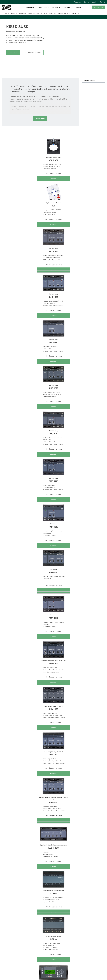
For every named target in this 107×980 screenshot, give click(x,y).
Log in (94, 2)
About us (77, 2)
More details (54, 179)
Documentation (90, 80)
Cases (77, 7)
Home (7, 13)
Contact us (99, 7)
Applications (42, 7)
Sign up (103, 2)
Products (29, 7)
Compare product (32, 53)
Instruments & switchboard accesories (32, 13)
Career (86, 2)
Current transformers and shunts (59, 13)
